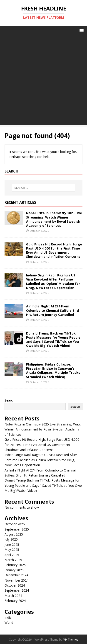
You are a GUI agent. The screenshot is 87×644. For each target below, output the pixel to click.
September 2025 (17, 529)
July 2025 (11, 539)
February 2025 (15, 565)
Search (10, 400)
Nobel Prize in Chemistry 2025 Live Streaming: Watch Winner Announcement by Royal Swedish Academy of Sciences (54, 219)
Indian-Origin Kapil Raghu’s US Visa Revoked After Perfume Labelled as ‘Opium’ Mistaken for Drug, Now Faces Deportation (53, 281)
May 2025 (12, 550)
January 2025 (14, 570)
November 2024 (16, 580)
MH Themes (71, 640)
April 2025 (12, 555)
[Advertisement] (43, 81)
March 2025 (13, 560)
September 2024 (17, 590)
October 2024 (15, 585)
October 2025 (15, 524)
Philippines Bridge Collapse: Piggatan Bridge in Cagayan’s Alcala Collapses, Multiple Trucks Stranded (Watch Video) (53, 371)
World (9, 622)
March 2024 (13, 596)
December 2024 (16, 575)
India (8, 617)
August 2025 (14, 534)
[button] (81, 30)
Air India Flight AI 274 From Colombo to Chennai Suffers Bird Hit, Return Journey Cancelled (52, 310)
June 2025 (12, 545)
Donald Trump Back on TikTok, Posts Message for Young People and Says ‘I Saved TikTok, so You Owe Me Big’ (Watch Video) (53, 340)
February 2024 (15, 601)
